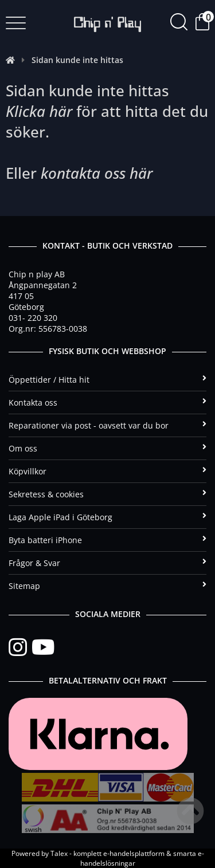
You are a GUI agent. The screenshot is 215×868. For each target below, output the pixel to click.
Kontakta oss (107, 402)
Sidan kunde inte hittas (77, 60)
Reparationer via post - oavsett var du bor (107, 425)
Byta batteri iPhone (107, 540)
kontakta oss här (97, 173)
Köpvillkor (107, 471)
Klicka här (39, 111)
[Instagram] (20, 647)
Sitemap (107, 586)
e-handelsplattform (134, 853)
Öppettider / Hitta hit (107, 380)
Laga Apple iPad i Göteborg (107, 517)
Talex (59, 853)
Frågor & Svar (107, 563)
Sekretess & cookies (107, 494)
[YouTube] (43, 647)
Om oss (107, 448)
